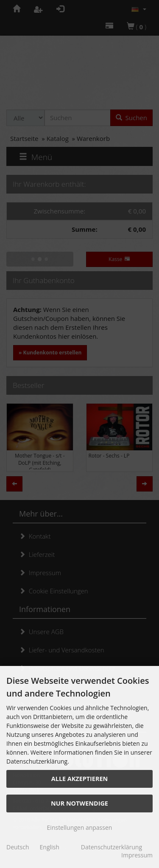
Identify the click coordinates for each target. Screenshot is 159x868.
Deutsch (18, 847)
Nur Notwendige (79, 803)
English (50, 847)
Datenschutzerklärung (112, 847)
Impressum (137, 855)
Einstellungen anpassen (80, 827)
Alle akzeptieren (79, 779)
